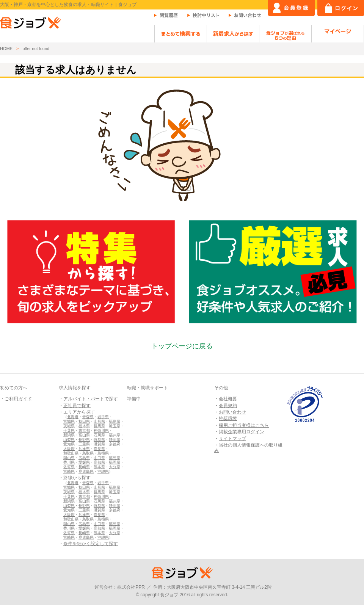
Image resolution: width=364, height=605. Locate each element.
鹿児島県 (86, 471)
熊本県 (99, 467)
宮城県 (69, 421)
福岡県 (115, 462)
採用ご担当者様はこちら (244, 425)
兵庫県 (84, 449)
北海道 (73, 417)
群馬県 (99, 426)
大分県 (115, 467)
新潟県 (69, 435)
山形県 (99, 421)
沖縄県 (103, 471)
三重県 (84, 444)
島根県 (103, 453)
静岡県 (115, 440)
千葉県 (69, 430)
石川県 (99, 435)
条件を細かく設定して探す (91, 544)
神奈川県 (101, 430)
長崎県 (84, 467)
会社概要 (228, 399)
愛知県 (69, 444)
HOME (6, 49)
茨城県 (69, 426)
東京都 (84, 430)
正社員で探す (77, 406)
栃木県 (84, 426)
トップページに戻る (182, 346)
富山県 (84, 435)
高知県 (99, 462)
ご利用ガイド (18, 399)
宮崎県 (69, 471)
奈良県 (99, 449)
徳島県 (115, 458)
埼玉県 (115, 426)
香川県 (69, 462)
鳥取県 (88, 453)
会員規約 (228, 406)
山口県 (99, 458)
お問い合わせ (232, 412)
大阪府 (69, 449)
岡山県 (69, 458)
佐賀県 (69, 467)
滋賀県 (99, 444)
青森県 (88, 417)
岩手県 (103, 417)
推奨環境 (228, 418)
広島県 (84, 458)
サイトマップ (232, 439)
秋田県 (84, 421)
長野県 (84, 440)
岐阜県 (99, 440)
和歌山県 (71, 453)
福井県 (115, 435)
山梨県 (69, 440)
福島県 (115, 421)
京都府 (115, 444)
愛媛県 (84, 462)
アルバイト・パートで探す (91, 399)
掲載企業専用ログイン (242, 432)
